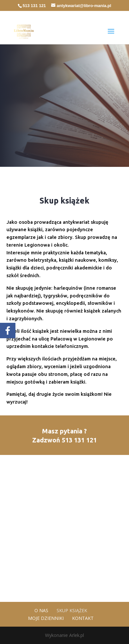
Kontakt (83, 618)
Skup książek (72, 610)
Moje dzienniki (46, 618)
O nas (41, 610)
